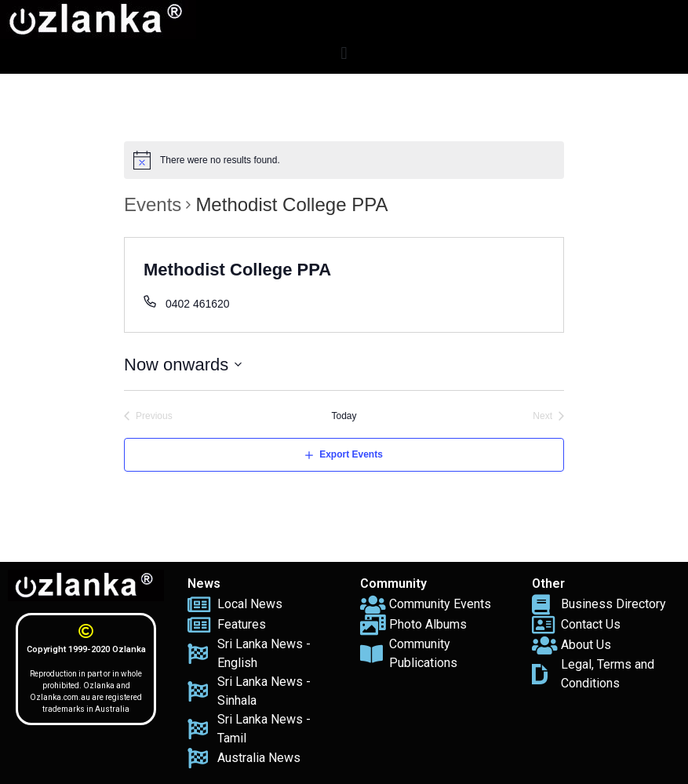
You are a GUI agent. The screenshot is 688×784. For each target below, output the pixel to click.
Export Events (351, 454)
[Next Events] (548, 416)
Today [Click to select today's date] (344, 416)
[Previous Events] (148, 416)
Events (153, 204)
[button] (344, 53)
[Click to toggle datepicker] (183, 365)
